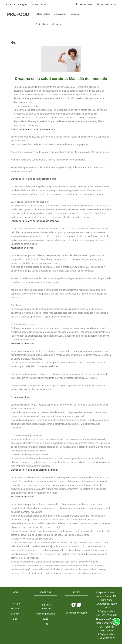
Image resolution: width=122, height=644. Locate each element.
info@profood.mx (108, 4)
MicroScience (60, 14)
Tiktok (44, 4)
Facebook (11, 4)
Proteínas (74, 14)
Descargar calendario (76, 613)
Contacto (56, 24)
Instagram (23, 4)
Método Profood (43, 14)
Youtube (34, 4)
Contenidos (42, 24)
